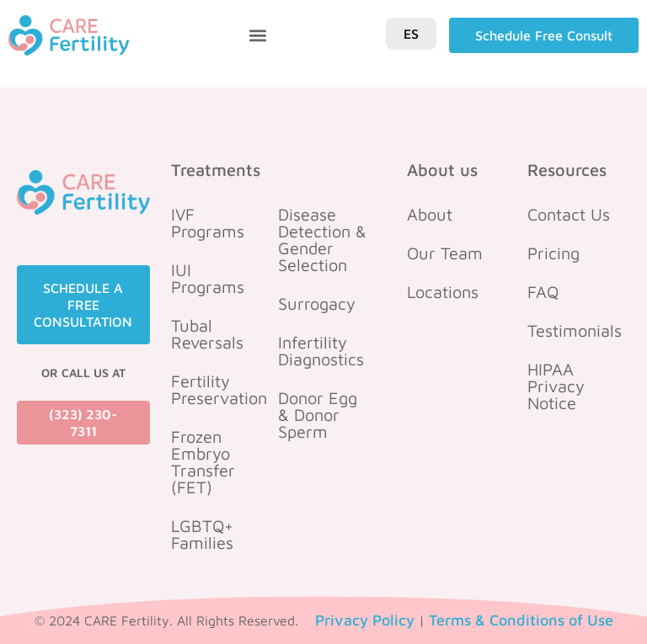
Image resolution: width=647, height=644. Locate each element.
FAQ (543, 292)
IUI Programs (208, 278)
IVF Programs (208, 223)
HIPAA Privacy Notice (556, 386)
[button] (258, 36)
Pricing (553, 253)
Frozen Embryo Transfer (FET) (203, 462)
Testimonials (575, 330)
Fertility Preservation (219, 389)
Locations (443, 292)
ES (411, 34)
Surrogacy (317, 303)
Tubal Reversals (207, 334)
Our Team (445, 253)
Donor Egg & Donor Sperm (318, 415)
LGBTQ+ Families (202, 534)
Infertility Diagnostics (321, 351)
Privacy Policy (365, 620)
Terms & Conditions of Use (521, 620)
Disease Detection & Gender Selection (322, 240)
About (430, 214)
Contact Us (569, 214)
